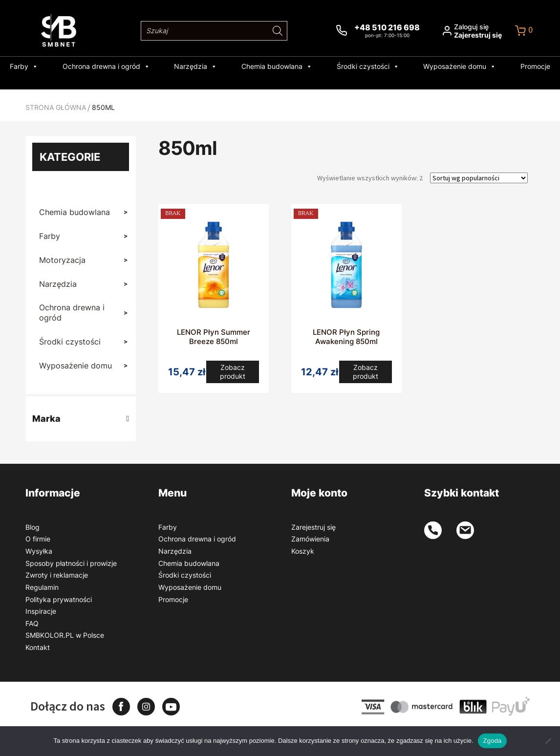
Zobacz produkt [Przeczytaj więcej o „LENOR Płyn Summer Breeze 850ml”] (233, 374)
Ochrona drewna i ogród (120, 66)
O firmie (38, 539)
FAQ (32, 623)
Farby (44, 66)
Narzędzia (202, 66)
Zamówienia (310, 539)
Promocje (515, 66)
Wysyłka (39, 551)
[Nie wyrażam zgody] (548, 741)
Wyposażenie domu (446, 66)
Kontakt (38, 647)
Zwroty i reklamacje (57, 575)
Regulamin (42, 587)
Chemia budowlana (277, 66)
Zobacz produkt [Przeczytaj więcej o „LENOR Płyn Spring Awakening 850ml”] (366, 374)
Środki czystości (361, 66)
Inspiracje (41, 611)
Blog (32, 527)
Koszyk (303, 551)
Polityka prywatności (59, 599)
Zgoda (492, 741)
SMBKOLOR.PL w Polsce (65, 635)
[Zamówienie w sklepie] (479, 178)
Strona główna (56, 107)
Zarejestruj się (313, 527)
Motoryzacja (80, 260)
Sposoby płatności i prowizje (71, 563)
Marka (81, 419)
